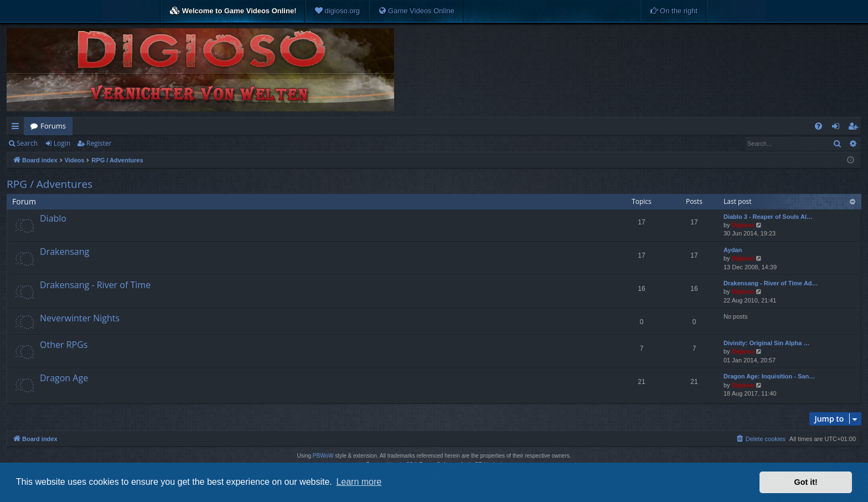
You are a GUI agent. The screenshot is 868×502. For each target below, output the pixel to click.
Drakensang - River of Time (95, 285)
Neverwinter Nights (80, 318)
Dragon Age (64, 378)
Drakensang (64, 252)
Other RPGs (64, 345)
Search (27, 143)
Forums (53, 126)
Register (99, 143)
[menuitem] (337, 11)
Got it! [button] (806, 482)
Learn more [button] (359, 482)
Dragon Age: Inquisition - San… (769, 376)
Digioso (743, 225)
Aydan (733, 250)
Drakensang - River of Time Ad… (771, 283)
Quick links (17, 128)
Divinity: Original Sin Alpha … (766, 343)
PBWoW (323, 456)
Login (62, 143)
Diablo (53, 218)
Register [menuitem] (855, 128)
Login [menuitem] (838, 128)
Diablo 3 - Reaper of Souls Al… (768, 217)
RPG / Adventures (50, 184)
